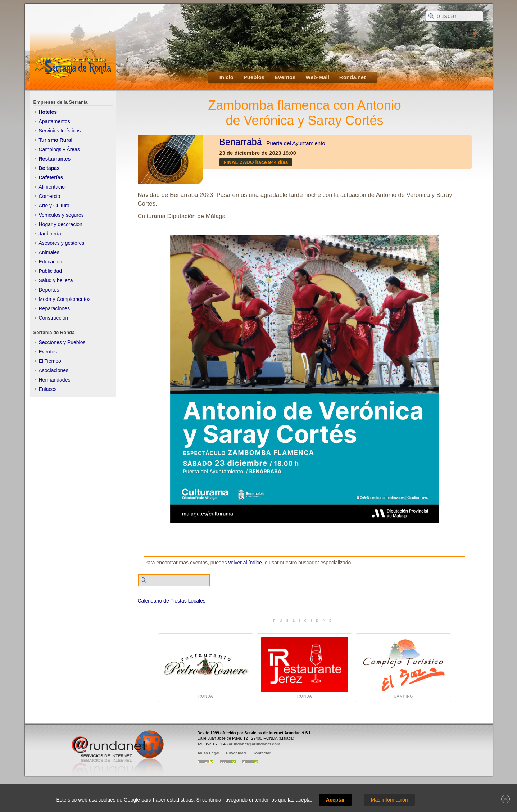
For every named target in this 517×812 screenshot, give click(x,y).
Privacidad (236, 753)
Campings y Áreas (59, 149)
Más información (389, 800)
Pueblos (254, 77)
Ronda (206, 668)
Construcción (54, 318)
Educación (51, 262)
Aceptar (335, 800)
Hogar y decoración (61, 224)
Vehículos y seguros (61, 215)
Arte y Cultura (54, 206)
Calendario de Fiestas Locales (172, 601)
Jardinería (50, 234)
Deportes (49, 290)
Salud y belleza (56, 280)
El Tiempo (50, 361)
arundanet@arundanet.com (255, 744)
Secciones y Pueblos (62, 342)
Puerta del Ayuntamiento (296, 143)
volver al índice (245, 563)
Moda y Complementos (65, 299)
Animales (49, 252)
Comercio (50, 196)
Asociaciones (54, 370)
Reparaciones (54, 308)
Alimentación (53, 187)
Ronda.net (352, 77)
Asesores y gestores (62, 243)
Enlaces (48, 389)
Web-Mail (317, 77)
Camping (403, 668)
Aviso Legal (208, 753)
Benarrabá (241, 142)
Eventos (285, 77)
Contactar (262, 753)
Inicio (226, 77)
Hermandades (55, 380)
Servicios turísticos (60, 131)
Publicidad (51, 271)
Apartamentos (55, 121)
